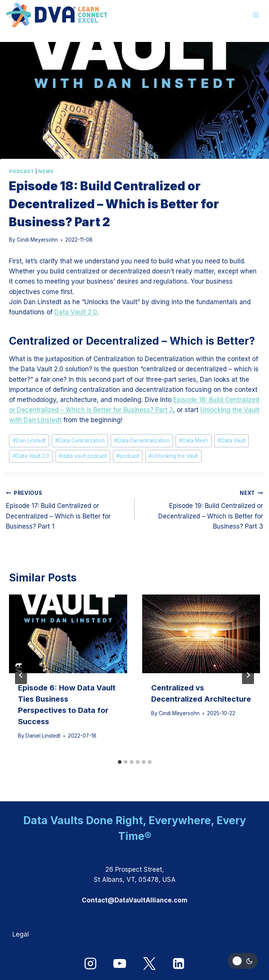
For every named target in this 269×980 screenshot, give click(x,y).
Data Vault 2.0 (76, 312)
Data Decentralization (142, 441)
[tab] (120, 762)
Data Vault (231, 441)
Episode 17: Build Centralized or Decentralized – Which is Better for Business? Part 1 (67, 509)
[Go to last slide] (21, 675)
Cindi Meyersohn (37, 240)
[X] (149, 964)
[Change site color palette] (243, 961)
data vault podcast (83, 456)
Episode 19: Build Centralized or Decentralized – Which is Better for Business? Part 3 (202, 509)
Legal (21, 934)
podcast (128, 456)
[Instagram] (90, 964)
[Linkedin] (179, 964)
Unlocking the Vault (173, 456)
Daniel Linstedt (43, 736)
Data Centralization (80, 441)
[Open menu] (256, 15)
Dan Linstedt (29, 441)
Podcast (21, 171)
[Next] (248, 675)
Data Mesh (194, 441)
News (46, 171)
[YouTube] (120, 964)
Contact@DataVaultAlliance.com (135, 900)
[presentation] (68, 634)
